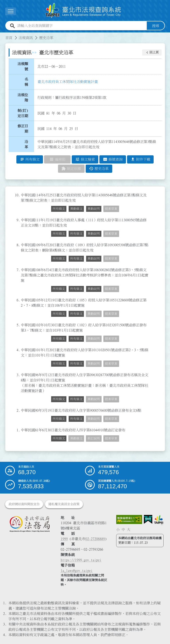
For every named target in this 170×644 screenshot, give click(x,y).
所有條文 (59, 209)
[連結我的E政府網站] (148, 519)
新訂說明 (94, 439)
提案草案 (111, 209)
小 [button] (118, 530)
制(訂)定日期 (23, 113)
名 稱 (28, 82)
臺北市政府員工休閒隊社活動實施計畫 (68, 82)
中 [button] (123, 530)
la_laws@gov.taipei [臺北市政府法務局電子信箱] (77, 571)
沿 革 (28, 144)
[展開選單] (11, 11)
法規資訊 (26, 38)
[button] (152, 53)
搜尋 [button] (156, 26)
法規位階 (23, 98)
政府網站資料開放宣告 (24, 504)
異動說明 (94, 209)
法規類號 (23, 66)
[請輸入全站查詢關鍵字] (81, 26)
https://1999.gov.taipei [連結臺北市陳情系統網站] (81, 560)
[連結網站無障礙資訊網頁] (129, 520)
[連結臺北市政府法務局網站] (30, 524)
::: (3, 35)
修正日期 (23, 129)
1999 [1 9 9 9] (64, 539)
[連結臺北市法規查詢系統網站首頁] (83, 10)
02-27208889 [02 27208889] (95, 539)
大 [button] (129, 530)
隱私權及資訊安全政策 (64, 504)
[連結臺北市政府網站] (159, 520)
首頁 (9, 38)
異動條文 (76, 209)
